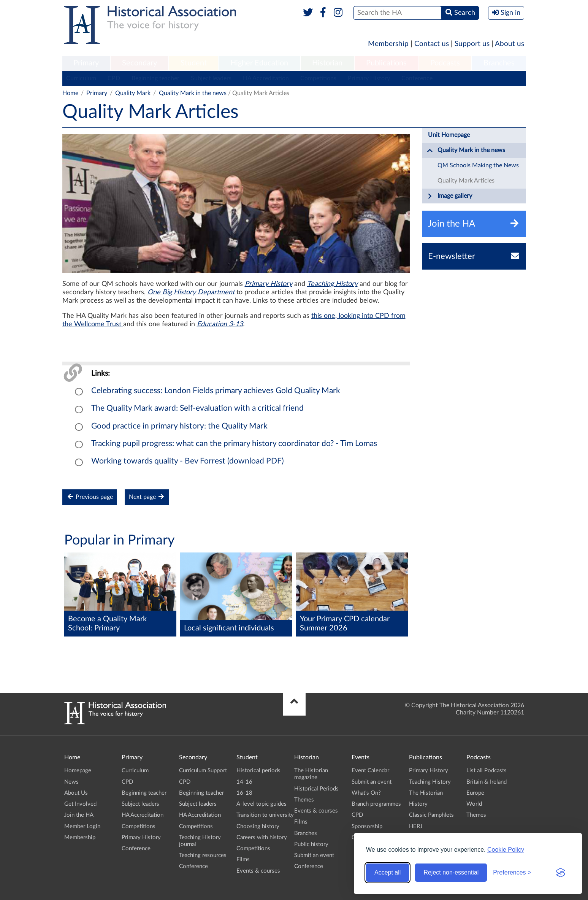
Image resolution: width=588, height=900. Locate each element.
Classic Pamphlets (431, 815)
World (474, 804)
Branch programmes (376, 804)
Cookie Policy (506, 850)
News (71, 782)
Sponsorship (367, 826)
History (418, 804)
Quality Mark (133, 93)
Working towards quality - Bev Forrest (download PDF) (188, 461)
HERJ (416, 826)
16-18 (244, 793)
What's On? (366, 793)
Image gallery (449, 196)
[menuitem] (86, 63)
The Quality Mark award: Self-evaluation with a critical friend (197, 408)
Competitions (318, 78)
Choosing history (258, 826)
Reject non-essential (451, 872)
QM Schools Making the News (478, 165)
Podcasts (445, 63)
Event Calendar (370, 771)
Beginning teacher (155, 78)
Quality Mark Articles (466, 181)
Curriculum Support (203, 771)
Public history (311, 844)
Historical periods (258, 771)
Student (194, 63)
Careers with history (262, 837)
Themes (304, 800)
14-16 (244, 782)
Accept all (388, 872)
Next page (147, 497)
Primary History (369, 78)
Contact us (432, 44)
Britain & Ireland (487, 782)
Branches (499, 63)
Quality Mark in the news (193, 93)
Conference (417, 78)
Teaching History (332, 284)
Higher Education (259, 63)
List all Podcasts (487, 771)
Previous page (90, 497)
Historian (327, 63)
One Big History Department (191, 292)
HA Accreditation (266, 78)
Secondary (139, 63)
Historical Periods (316, 789)
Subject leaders (211, 78)
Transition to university (265, 815)
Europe (475, 793)
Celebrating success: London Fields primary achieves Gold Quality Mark (216, 391)
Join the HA (79, 815)
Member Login (82, 826)
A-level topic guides (262, 804)
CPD (114, 78)
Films (243, 860)
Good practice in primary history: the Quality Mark (179, 426)
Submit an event (314, 855)
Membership (388, 44)
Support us (472, 44)
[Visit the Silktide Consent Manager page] (561, 873)
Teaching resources (203, 855)
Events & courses (258, 871)
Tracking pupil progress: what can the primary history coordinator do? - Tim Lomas (234, 444)
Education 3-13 (220, 324)
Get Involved (80, 804)
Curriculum (81, 78)
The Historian (426, 793)
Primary (86, 63)
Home (70, 93)
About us (510, 44)
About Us (76, 793)
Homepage (78, 771)
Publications (386, 63)
